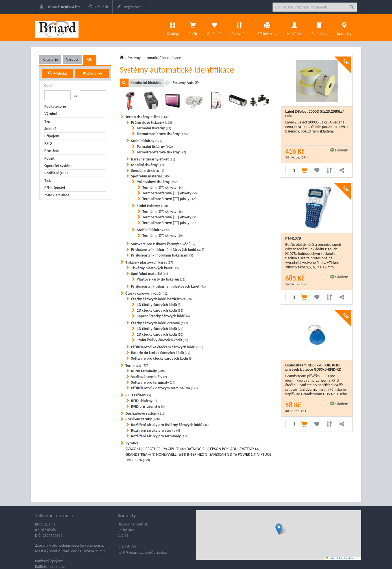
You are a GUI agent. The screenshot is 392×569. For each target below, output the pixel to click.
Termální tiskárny (154, 128)
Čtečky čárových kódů (147, 293)
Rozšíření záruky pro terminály (160, 436)
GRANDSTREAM (140, 454)
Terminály (137, 365)
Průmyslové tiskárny (152, 122)
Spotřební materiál (150, 176)
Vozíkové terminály (149, 377)
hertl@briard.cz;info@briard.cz (143, 552)
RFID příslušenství (148, 406)
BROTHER (156, 449)
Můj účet (294, 27)
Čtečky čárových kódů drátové (159, 323)
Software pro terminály (153, 382)
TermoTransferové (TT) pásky (170, 199)
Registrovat (129, 7)
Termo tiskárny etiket (147, 117)
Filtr (90, 59)
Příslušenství (267, 27)
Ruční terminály (148, 371)
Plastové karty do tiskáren (161, 279)
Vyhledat (57, 73)
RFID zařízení (138, 395)
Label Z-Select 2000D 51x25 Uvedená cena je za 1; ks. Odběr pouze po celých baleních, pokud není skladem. (316, 127)
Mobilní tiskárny (147, 165)
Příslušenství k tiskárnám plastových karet (168, 286)
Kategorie (50, 59)
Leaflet (330, 558)
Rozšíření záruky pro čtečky (156, 430)
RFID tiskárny (144, 401)
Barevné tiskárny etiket (153, 159)
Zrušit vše (92, 73)
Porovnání (239, 27)
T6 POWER (245, 454)
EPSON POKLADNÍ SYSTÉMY (235, 449)
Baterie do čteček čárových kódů (161, 353)
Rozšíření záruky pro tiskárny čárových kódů (170, 425)
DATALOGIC (198, 449)
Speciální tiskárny (148, 171)
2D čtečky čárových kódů (160, 310)
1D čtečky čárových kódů (159, 305)
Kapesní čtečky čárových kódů (163, 316)
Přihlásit (98, 7)
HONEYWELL (171, 454)
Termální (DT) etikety (163, 187)
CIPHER (177, 449)
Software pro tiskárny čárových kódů (163, 244)
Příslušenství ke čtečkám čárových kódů (167, 347)
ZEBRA (141, 460)
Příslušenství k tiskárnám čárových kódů (168, 250)
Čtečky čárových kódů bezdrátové (161, 299)
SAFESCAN (221, 454)
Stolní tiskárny (147, 141)
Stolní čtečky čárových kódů (162, 340)
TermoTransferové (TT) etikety (170, 193)
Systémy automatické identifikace (154, 58)
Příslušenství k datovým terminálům (165, 388)
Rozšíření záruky (143, 419)
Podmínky (319, 27)
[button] (279, 529)
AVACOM (135, 449)
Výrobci (72, 59)
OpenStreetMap (346, 558)
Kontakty (344, 27)
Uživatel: (60, 7)
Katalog (173, 27)
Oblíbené (214, 27)
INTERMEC (198, 454)
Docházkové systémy (145, 413)
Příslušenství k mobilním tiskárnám (163, 255)
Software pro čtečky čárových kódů (162, 358)
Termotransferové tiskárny (162, 134)
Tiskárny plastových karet (149, 262)
